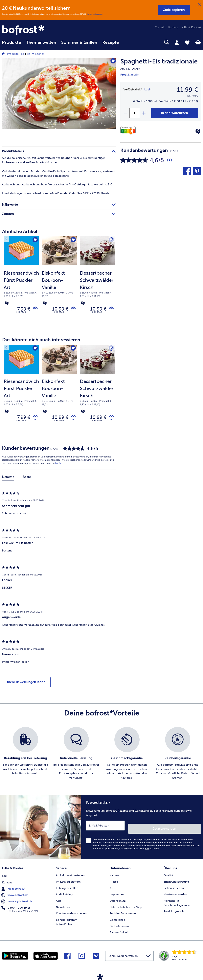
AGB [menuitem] (113, 887)
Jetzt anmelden (184, 829)
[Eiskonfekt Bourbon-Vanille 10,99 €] (59, 282)
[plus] (144, 113)
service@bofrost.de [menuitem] (17, 899)
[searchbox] (126, 42)
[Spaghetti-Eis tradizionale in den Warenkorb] (175, 113)
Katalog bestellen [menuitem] (67, 887)
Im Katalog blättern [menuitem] (68, 881)
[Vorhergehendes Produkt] (8, 241)
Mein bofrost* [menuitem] (14, 887)
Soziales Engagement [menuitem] (123, 912)
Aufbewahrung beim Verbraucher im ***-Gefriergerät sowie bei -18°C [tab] (57, 185)
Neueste (8, 480)
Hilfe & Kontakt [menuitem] (191, 27)
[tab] (177, 42)
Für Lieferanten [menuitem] (119, 925)
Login (148, 90)
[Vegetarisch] (198, 131)
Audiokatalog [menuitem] (64, 893)
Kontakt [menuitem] (7, 881)
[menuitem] (11, 44)
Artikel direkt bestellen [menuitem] (70, 874)
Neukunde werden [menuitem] (175, 893)
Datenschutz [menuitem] (118, 900)
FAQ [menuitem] (5, 874)
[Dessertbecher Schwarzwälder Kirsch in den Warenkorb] (110, 310)
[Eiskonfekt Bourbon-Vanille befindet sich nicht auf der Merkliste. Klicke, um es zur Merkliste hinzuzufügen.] (72, 241)
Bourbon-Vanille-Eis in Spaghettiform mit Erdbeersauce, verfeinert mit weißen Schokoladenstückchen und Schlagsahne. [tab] (59, 174)
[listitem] (25, 757)
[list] (101, 757)
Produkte (13, 54)
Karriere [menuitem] (173, 27)
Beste (27, 480)
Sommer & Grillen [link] (79, 42)
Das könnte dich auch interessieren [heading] (41, 341)
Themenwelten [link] (41, 42)
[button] (174, 10)
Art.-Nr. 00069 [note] (130, 69)
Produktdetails (129, 75)
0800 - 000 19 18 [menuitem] (16, 906)
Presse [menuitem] (114, 881)
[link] (32, 30)
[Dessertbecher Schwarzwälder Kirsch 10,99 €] (97, 282)
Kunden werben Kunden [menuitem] (71, 912)
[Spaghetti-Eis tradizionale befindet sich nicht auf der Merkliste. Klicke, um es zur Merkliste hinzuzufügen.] (112, 62)
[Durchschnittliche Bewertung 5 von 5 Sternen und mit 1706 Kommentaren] (169, 160)
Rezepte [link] (111, 42)
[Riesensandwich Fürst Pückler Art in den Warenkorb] (34, 310)
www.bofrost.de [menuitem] (15, 893)
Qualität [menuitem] (169, 874)
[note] (21, 288)
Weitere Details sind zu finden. (142, 849)
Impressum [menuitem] (117, 893)
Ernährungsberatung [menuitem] (176, 881)
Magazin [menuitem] (160, 27)
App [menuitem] (58, 900)
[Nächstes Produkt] (111, 241)
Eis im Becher (35, 54)
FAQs (58, 467)
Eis (23, 54)
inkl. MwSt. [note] (22, 314)
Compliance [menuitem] (117, 919)
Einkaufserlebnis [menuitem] (174, 887)
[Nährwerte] (129, 130)
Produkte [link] (11, 42)
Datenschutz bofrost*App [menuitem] (126, 906)
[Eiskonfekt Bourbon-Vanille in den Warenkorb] (72, 310)
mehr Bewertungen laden (26, 686)
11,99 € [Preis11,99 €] (187, 90)
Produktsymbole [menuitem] (174, 910)
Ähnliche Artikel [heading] (20, 231)
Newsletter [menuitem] (63, 906)
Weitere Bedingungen (95, 14)
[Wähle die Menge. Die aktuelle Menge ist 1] (134, 113)
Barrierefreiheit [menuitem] (119, 931)
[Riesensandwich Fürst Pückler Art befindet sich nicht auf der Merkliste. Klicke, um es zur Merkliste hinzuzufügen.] (34, 241)
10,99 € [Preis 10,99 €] (57, 310)
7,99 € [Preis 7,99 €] (21, 310)
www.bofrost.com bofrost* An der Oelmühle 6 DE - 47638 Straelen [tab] (56, 193)
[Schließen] (199, 4)
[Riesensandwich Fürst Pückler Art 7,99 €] (21, 282)
